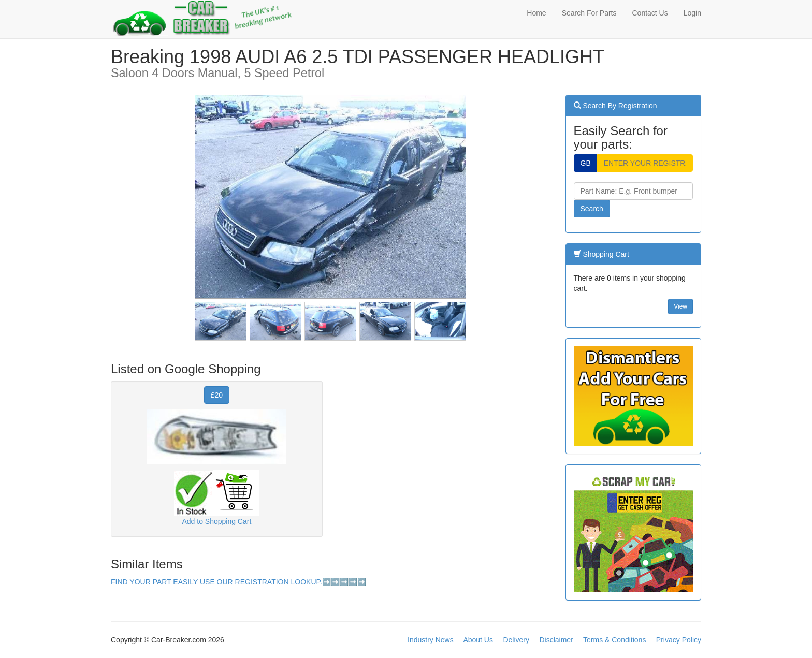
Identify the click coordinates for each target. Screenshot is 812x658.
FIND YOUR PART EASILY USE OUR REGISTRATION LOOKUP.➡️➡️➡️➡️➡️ (238, 582)
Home (536, 13)
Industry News (431, 640)
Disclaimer (556, 640)
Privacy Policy (679, 640)
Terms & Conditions (614, 640)
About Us (478, 640)
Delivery (516, 640)
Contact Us (650, 13)
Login (692, 13)
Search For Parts (589, 13)
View (680, 306)
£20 (217, 395)
